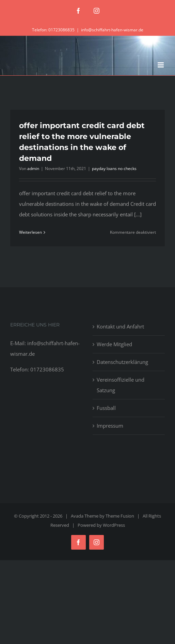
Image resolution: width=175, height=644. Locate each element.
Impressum (110, 426)
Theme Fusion (120, 516)
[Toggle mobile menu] (161, 65)
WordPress (114, 525)
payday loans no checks (114, 168)
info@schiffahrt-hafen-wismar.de (112, 30)
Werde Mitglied (114, 344)
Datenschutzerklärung (122, 362)
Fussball (106, 408)
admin (33, 168)
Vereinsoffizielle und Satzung (121, 385)
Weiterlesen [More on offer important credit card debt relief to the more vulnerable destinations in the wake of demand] (30, 232)
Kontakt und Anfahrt (120, 326)
